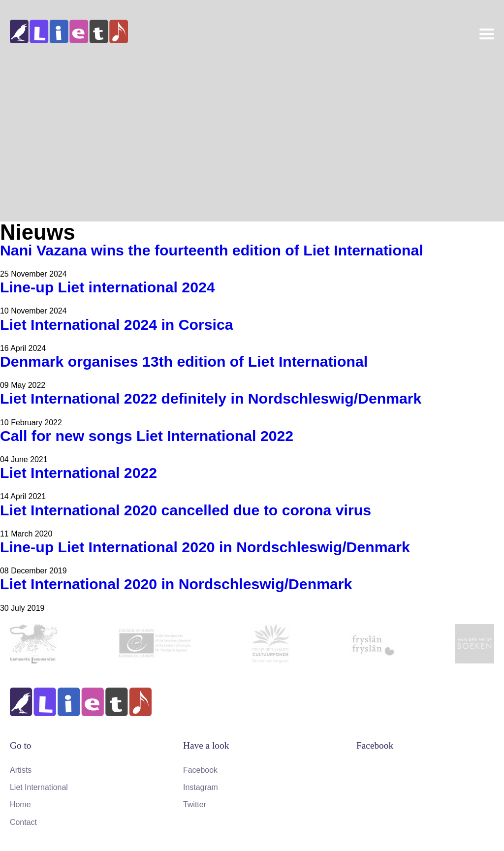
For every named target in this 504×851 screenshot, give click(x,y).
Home (20, 804)
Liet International (39, 787)
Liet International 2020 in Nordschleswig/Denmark (176, 584)
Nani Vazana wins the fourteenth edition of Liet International (212, 250)
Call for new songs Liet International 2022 (147, 436)
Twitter (195, 804)
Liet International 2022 (79, 473)
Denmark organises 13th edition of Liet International (184, 362)
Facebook (200, 770)
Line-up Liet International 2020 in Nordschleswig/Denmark (205, 547)
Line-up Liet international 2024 (108, 287)
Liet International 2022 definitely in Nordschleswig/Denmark (211, 398)
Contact (23, 822)
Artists (21, 770)
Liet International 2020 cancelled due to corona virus (186, 510)
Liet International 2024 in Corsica (117, 325)
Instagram (201, 787)
